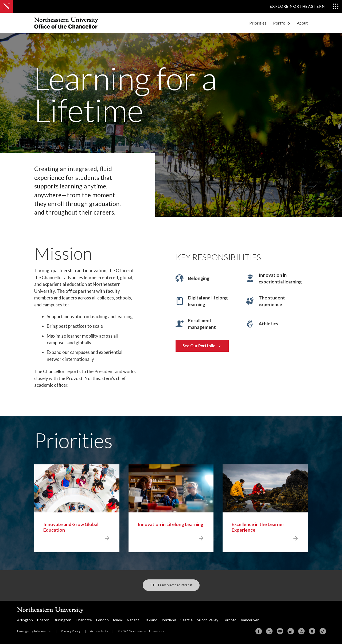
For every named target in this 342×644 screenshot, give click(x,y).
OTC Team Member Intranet (171, 585)
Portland (169, 620)
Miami (118, 620)
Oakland (150, 620)
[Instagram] (301, 631)
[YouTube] (280, 631)
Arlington (25, 620)
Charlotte (84, 620)
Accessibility (99, 631)
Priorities (258, 23)
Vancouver (250, 620)
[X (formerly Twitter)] (269, 631)
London (102, 620)
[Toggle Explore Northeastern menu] (304, 6)
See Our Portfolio (202, 346)
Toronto (230, 620)
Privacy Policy (71, 631)
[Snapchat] (312, 631)
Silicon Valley (208, 620)
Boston (43, 620)
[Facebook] (259, 631)
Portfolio (281, 23)
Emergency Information (34, 631)
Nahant (133, 620)
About (302, 23)
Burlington (63, 620)
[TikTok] (323, 631)
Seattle (186, 620)
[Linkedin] (291, 631)
